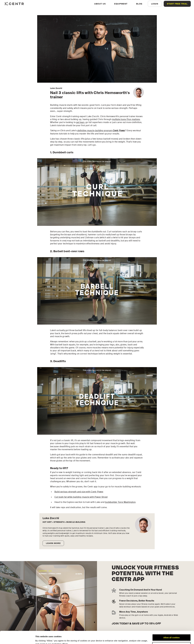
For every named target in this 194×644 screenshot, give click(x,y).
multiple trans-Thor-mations (126, 119)
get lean (80, 122)
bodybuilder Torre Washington (120, 502)
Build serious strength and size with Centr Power (79, 492)
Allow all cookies (172, 625)
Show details (42, 639)
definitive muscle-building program (101, 131)
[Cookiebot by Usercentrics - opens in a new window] (17, 639)
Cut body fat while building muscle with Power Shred (81, 497)
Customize (172, 633)
